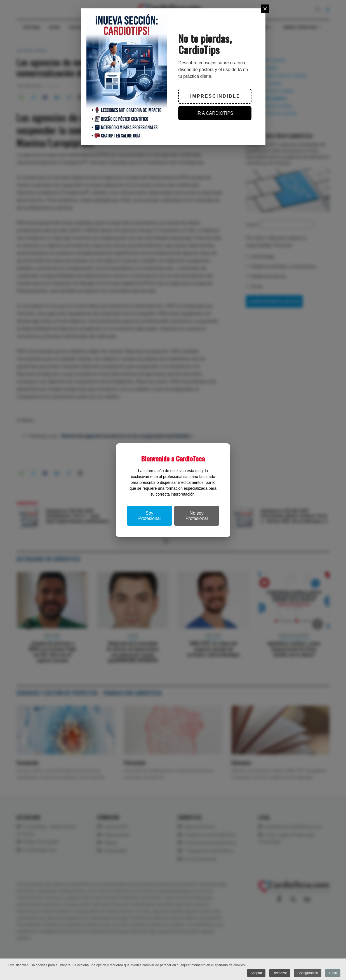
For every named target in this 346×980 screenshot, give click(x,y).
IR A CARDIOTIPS (215, 113)
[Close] (265, 9)
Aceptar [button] (256, 973)
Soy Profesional (149, 516)
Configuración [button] (308, 973)
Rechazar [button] (280, 973)
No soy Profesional (197, 516)
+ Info (333, 973)
